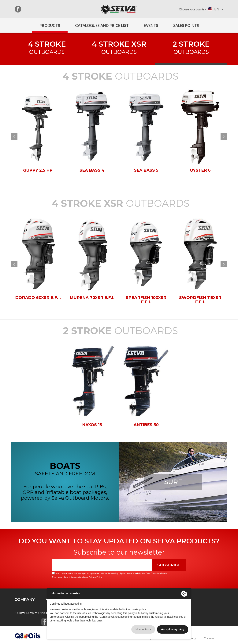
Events (151, 25)
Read (163, 573)
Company (25, 599)
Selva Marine (119, 9)
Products (50, 25)
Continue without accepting (66, 604)
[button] (14, 137)
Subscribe (169, 565)
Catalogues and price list (102, 25)
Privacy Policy (95, 577)
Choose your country (192, 9)
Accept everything (173, 629)
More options (143, 629)
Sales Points (186, 25)
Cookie (209, 638)
